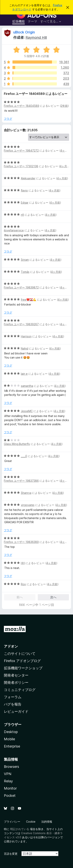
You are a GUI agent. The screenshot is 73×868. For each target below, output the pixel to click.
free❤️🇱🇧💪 (29, 300)
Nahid (25, 348)
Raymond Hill (36, 37)
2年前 (64, 106)
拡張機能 (18, 21)
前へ (20, 597)
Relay (8, 781)
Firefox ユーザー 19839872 (21, 287)
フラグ (8, 119)
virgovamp (28, 505)
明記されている (20, 829)
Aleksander (28, 178)
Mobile (9, 739)
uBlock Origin (24, 32)
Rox (23, 584)
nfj (22, 215)
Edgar (25, 203)
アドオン (11, 646)
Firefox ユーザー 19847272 (21, 151)
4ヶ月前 (65, 151)
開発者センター (16, 675)
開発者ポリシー (16, 682)
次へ (53, 597)
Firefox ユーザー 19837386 (21, 481)
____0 (24, 456)
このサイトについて (20, 654)
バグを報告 (13, 704)
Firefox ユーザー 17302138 (21, 166)
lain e (24, 374)
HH (23, 563)
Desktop (11, 732)
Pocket (10, 796)
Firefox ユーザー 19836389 (21, 542)
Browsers (11, 767)
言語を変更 (11, 854)
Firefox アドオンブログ (22, 661)
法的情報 (47, 822)
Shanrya (26, 493)
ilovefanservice (14, 230)
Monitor (10, 788)
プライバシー (12, 822)
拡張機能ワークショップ (23, 668)
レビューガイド (16, 711)
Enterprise (12, 746)
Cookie (31, 822)
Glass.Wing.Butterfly (17, 444)
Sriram (25, 260)
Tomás (25, 272)
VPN (8, 774)
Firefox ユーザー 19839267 (21, 324)
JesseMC (27, 411)
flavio (24, 190)
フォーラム (13, 697)
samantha (27, 386)
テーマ (33, 21)
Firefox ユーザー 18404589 (22, 106)
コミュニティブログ (20, 690)
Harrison (26, 336)
